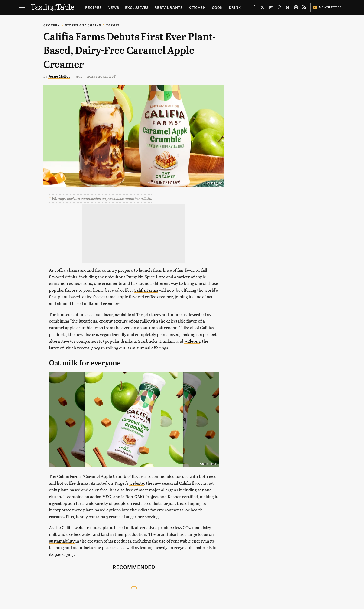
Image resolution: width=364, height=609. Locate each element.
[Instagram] (296, 8)
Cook (217, 7)
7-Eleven (192, 341)
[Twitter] (263, 8)
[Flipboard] (271, 8)
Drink (235, 7)
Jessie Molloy (59, 76)
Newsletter (327, 7)
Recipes (93, 7)
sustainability (62, 541)
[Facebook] (254, 8)
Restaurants (169, 7)
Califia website (75, 527)
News (113, 7)
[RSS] (304, 8)
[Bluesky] (288, 8)
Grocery (52, 25)
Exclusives (137, 7)
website (137, 483)
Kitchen (197, 7)
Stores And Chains (83, 25)
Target (113, 25)
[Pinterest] (279, 8)
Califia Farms (146, 290)
